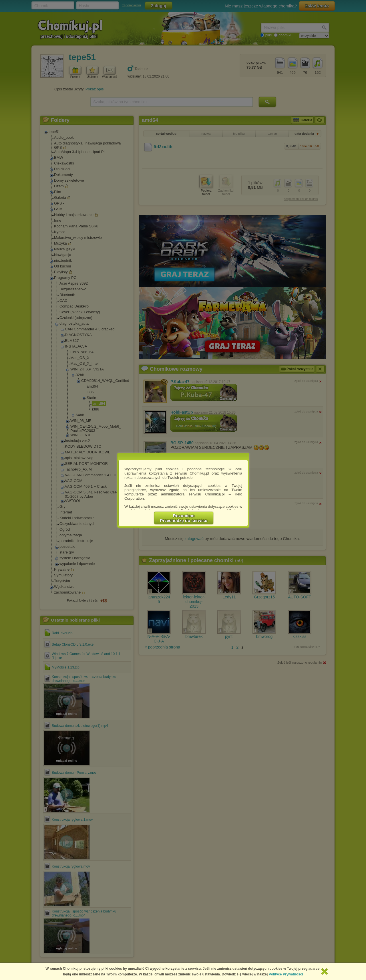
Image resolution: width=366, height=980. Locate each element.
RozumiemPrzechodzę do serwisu (184, 518)
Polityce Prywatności (286, 974)
